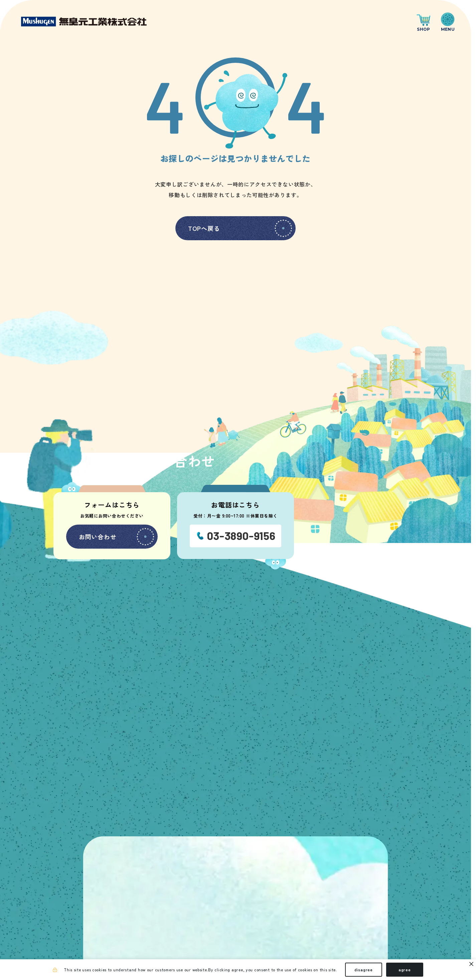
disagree (364, 969)
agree (405, 969)
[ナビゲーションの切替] (448, 22)
